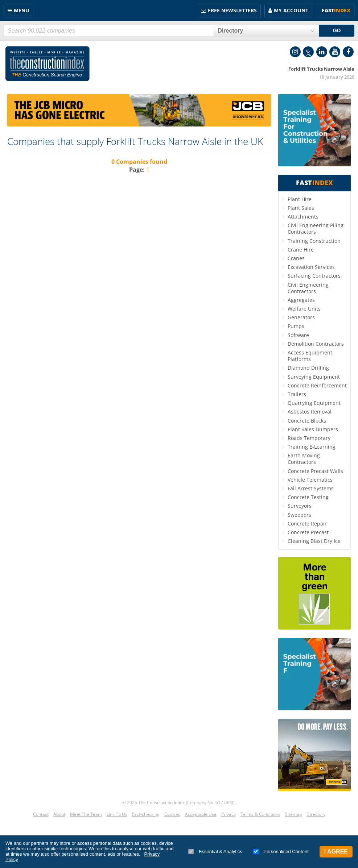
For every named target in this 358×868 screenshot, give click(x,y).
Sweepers (299, 515)
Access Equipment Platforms (310, 356)
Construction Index (48, 64)
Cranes (296, 258)
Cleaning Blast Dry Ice (314, 541)
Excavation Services (311, 267)
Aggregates (301, 300)
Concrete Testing (308, 497)
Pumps (296, 326)
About (59, 814)
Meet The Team (86, 814)
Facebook (348, 52)
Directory (316, 814)
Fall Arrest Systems (311, 488)
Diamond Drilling (308, 368)
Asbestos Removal (310, 412)
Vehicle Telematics (310, 480)
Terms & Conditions (260, 814)
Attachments (303, 217)
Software (298, 335)
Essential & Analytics (215, 852)
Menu (22, 10)
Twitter (308, 52)
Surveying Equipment (314, 377)
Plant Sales (301, 208)
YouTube (335, 52)
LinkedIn (322, 52)
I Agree (336, 852)
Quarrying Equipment (314, 403)
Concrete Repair (307, 524)
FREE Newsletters (232, 10)
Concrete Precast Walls (315, 471)
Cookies (172, 814)
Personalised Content (281, 852)
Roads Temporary (309, 438)
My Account (291, 10)
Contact (41, 814)
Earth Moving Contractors (304, 459)
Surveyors (300, 506)
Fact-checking (146, 814)
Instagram (295, 52)
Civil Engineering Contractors (308, 288)
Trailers (297, 394)
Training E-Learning (312, 447)
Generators (301, 317)
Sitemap (293, 814)
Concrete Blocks (307, 421)
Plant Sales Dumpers (313, 429)
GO (337, 30)
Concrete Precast (308, 532)
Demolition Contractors (316, 344)
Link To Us (117, 814)
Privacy (229, 814)
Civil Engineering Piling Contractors (316, 229)
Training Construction (314, 241)
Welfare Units (304, 309)
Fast (336, 10)
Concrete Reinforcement (317, 385)
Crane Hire (301, 250)
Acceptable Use (201, 814)
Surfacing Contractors (314, 276)
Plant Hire (300, 199)
